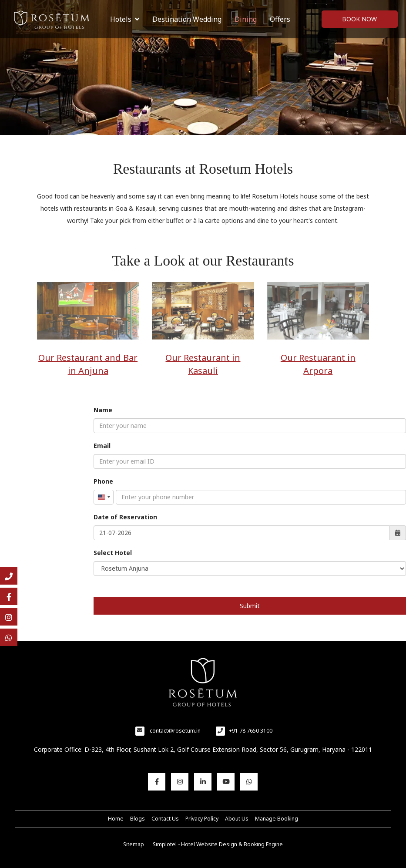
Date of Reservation (125, 517)
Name (103, 410)
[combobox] (104, 497)
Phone (103, 481)
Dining (246, 19)
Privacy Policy (202, 819)
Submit (250, 606)
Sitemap (134, 844)
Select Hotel (113, 553)
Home (116, 819)
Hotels (125, 19)
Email (102, 446)
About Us (237, 819)
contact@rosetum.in (175, 731)
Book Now (359, 19)
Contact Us (165, 819)
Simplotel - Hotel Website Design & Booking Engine (218, 844)
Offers (280, 19)
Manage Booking (277, 819)
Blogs (138, 819)
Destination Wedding (187, 19)
